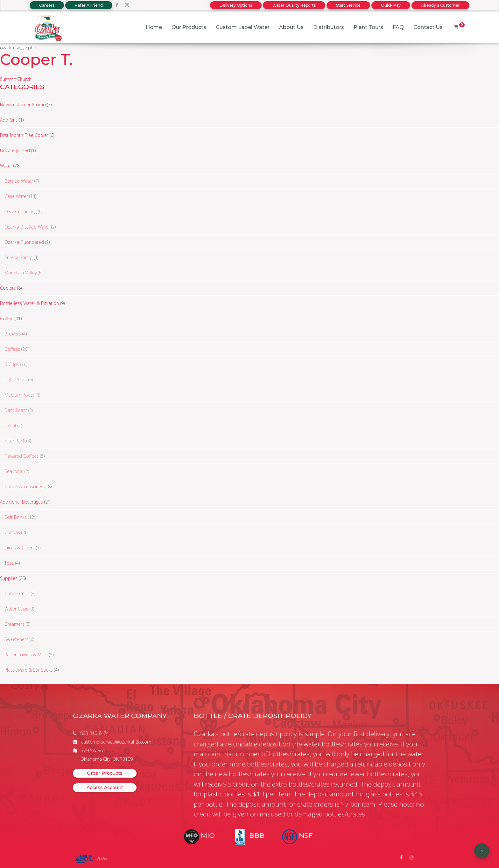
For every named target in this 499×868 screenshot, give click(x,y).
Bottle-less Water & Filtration (29, 303)
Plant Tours (368, 27)
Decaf (10, 425)
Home (154, 27)
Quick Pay (391, 5)
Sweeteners (16, 639)
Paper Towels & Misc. (26, 655)
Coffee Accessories (24, 487)
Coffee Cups (17, 593)
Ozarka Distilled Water (27, 227)
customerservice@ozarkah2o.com (116, 742)
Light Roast (16, 380)
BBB (257, 835)
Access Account (105, 787)
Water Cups (16, 609)
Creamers (14, 624)
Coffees (12, 349)
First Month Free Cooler (24, 135)
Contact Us (428, 27)
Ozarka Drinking (21, 212)
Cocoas (12, 532)
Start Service (348, 5)
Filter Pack (15, 441)
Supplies (9, 578)
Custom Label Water (243, 27)
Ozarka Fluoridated (24, 242)
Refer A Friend (89, 5)
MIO (208, 835)
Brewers (13, 334)
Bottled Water (19, 181)
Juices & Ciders (20, 548)
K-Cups (12, 364)
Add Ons (9, 120)
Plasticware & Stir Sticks (29, 670)
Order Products (105, 773)
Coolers (8, 288)
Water (6, 166)
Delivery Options (236, 5)
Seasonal (14, 471)
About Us (291, 27)
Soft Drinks (16, 517)
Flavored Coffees (22, 456)
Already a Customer (440, 5)
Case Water (16, 196)
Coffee (7, 318)
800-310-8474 (95, 733)
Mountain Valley (21, 273)
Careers (47, 5)
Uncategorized (15, 150)
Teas (9, 563)
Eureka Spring (18, 257)
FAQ (398, 27)
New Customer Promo (23, 105)
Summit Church (16, 79)
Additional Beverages (21, 502)
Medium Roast (19, 395)
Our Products (189, 27)
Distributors (329, 27)
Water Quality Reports (294, 5)
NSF (306, 835)
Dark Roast (16, 410)
